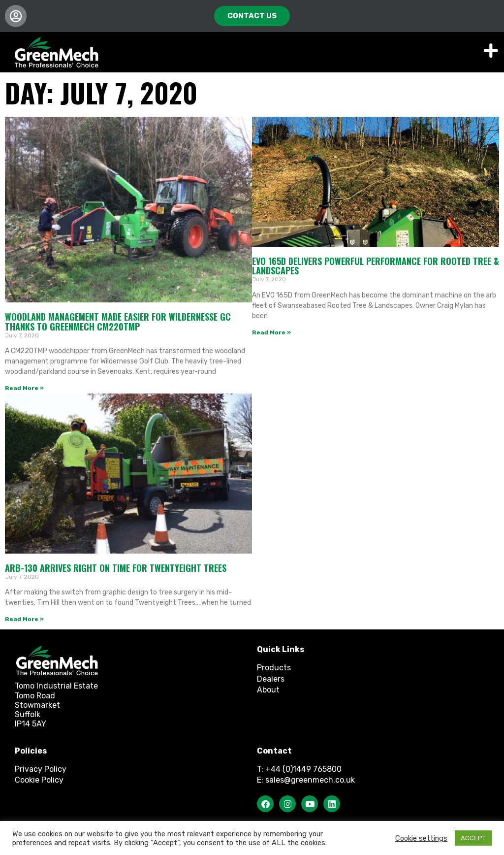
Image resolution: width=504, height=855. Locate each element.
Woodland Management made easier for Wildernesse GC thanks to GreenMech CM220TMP (118, 322)
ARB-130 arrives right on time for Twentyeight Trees (116, 568)
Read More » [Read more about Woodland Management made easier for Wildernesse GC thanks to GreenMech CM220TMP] (24, 388)
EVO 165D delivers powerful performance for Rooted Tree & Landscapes (376, 266)
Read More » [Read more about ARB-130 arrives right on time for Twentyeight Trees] (24, 619)
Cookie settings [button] (421, 838)
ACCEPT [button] (473, 838)
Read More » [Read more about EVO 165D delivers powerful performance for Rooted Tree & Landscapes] (271, 332)
